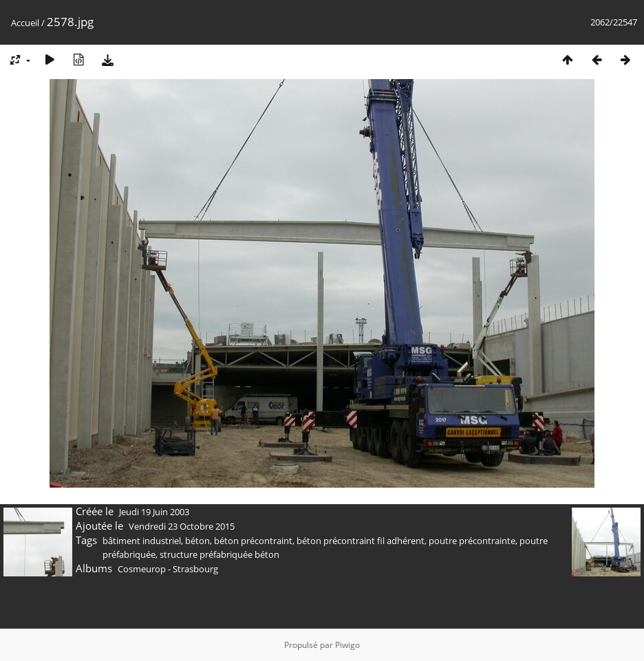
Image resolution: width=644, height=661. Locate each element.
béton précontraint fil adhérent (361, 541)
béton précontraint (253, 541)
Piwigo (347, 645)
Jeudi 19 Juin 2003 (154, 512)
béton (197, 541)
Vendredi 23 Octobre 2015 (182, 526)
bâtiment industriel (142, 541)
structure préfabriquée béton (219, 554)
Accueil (25, 23)
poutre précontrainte (472, 541)
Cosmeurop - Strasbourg (168, 569)
